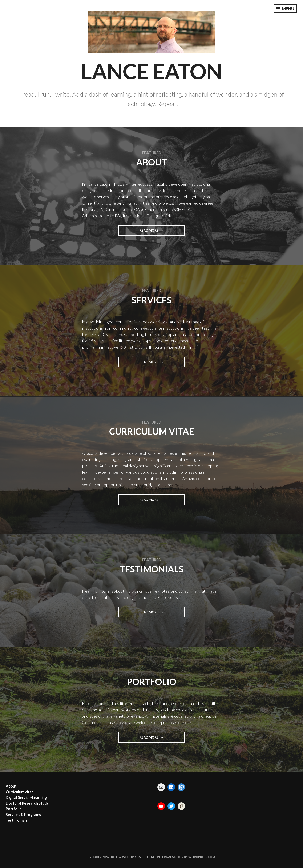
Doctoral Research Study (27, 803)
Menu (285, 9)
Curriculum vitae (152, 431)
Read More (155, 230)
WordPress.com (202, 857)
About (152, 162)
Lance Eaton (152, 71)
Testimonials (151, 569)
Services (152, 300)
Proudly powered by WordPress (114, 857)
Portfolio (152, 682)
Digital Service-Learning (26, 797)
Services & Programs (23, 815)
